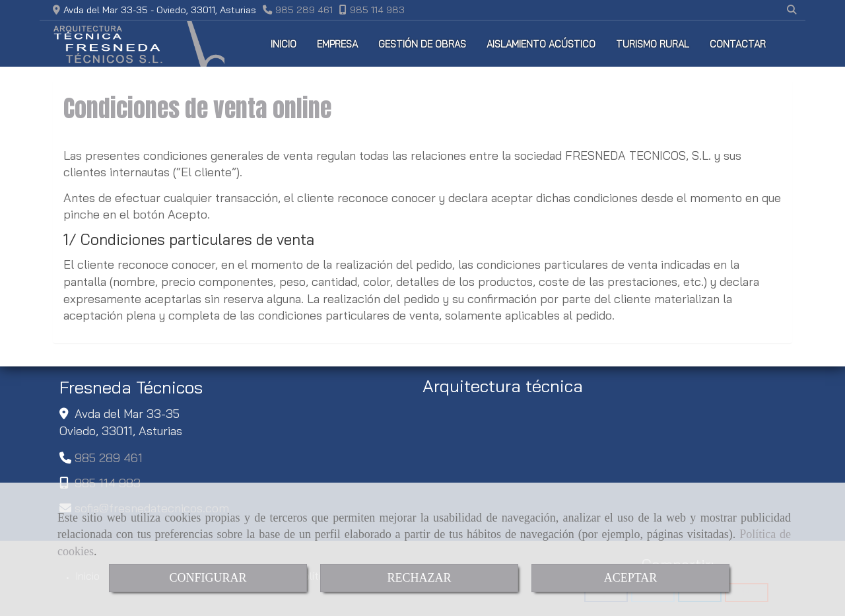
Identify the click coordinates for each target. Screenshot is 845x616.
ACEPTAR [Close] (631, 578)
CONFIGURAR (208, 578)
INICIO (284, 44)
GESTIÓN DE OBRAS (422, 44)
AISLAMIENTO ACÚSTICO (541, 44)
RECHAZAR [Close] (419, 578)
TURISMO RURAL (653, 44)
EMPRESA (337, 44)
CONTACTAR (738, 44)
